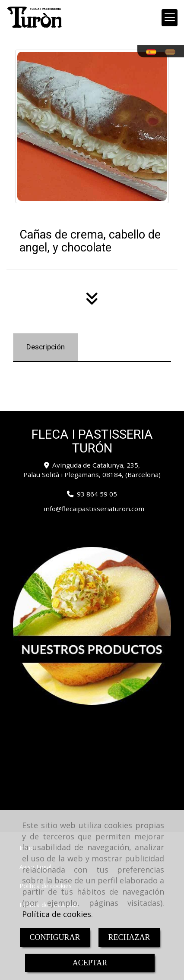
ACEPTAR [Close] (90, 963)
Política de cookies (57, 914)
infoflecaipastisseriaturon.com (94, 509)
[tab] (46, 347)
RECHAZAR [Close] (129, 937)
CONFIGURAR (55, 937)
